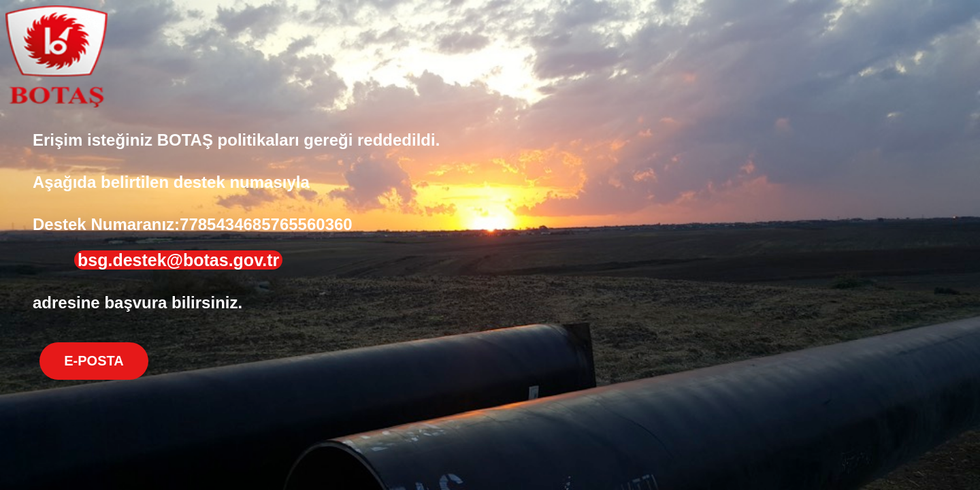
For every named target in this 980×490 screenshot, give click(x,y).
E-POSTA (94, 361)
